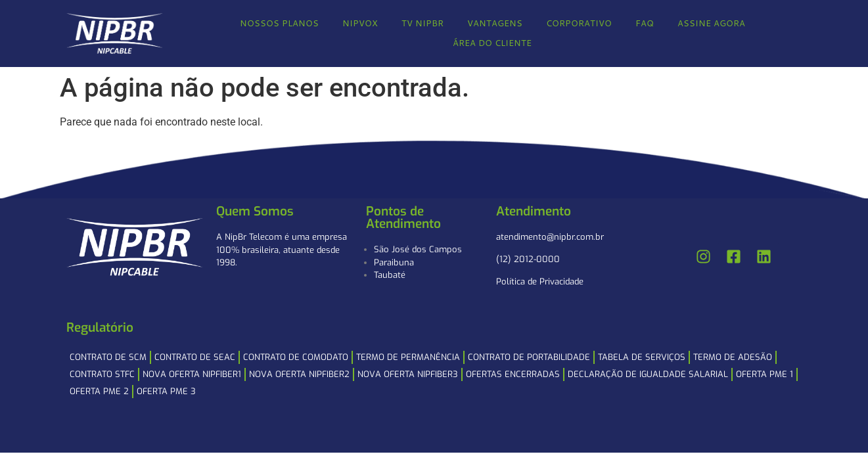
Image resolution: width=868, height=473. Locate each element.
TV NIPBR (423, 23)
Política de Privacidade (540, 282)
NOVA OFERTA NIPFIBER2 (299, 374)
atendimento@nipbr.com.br (550, 237)
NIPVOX (360, 23)
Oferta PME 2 (99, 391)
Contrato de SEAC (195, 357)
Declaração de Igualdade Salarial (648, 374)
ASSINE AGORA (711, 23)
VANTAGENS (495, 23)
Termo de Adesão (733, 357)
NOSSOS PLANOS (279, 23)
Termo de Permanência (408, 357)
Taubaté (390, 275)
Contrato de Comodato (296, 357)
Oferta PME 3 (166, 391)
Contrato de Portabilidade (529, 357)
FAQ (645, 23)
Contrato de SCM (108, 357)
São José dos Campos (418, 249)
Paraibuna (394, 262)
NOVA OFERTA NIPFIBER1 (192, 374)
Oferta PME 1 (765, 374)
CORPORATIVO (579, 23)
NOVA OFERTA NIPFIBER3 (408, 374)
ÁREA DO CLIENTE (492, 43)
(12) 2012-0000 (528, 259)
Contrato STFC (102, 374)
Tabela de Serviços (642, 357)
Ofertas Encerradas (513, 374)
